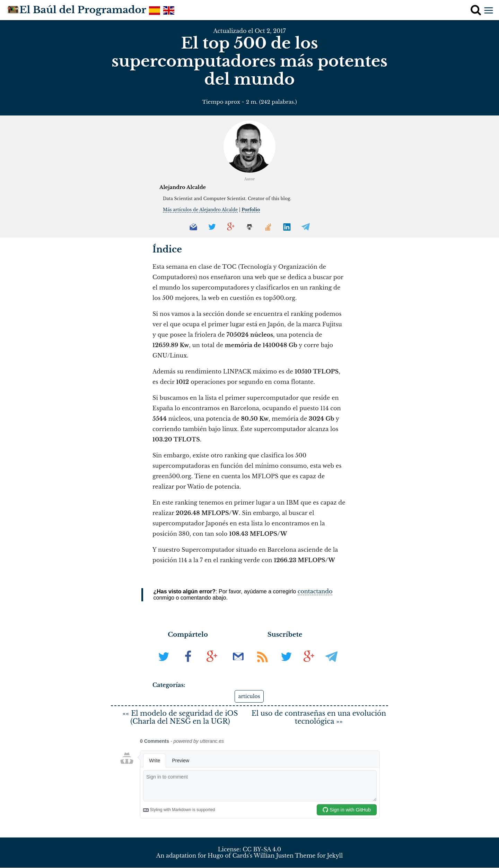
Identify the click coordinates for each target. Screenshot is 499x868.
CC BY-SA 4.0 (262, 850)
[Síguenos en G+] (309, 666)
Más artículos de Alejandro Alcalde (200, 210)
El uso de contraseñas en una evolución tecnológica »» (319, 717)
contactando (315, 591)
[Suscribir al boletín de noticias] (239, 666)
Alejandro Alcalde (183, 187)
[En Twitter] (165, 666)
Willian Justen (274, 856)
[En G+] (212, 666)
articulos (249, 696)
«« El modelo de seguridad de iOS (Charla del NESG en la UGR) (180, 717)
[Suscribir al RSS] (263, 666)
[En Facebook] (189, 666)
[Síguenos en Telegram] (331, 666)
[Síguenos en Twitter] (286, 666)
